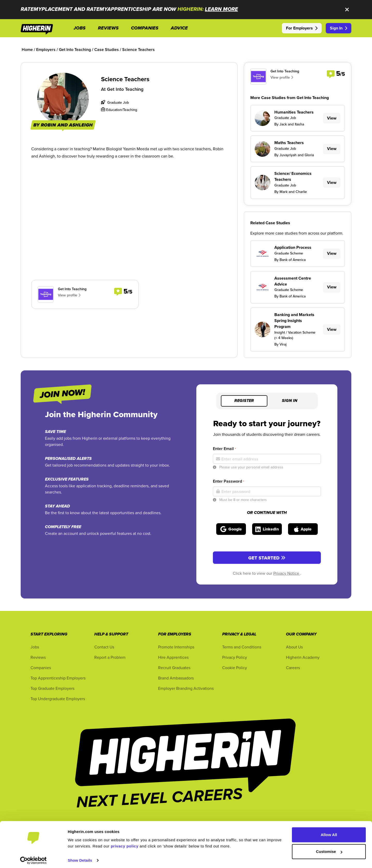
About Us (294, 647)
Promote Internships (176, 647)
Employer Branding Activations (186, 688)
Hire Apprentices (173, 657)
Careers (293, 668)
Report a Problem (110, 657)
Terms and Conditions (242, 647)
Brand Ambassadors (176, 678)
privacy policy (125, 844)
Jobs (35, 647)
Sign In (339, 28)
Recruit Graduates (174, 668)
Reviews (38, 657)
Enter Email (224, 449)
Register (244, 401)
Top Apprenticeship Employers (58, 678)
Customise (329, 849)
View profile (69, 295)
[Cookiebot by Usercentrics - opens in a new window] (33, 858)
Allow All (329, 832)
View (332, 118)
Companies (41, 668)
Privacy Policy (235, 657)
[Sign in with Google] (231, 529)
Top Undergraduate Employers (58, 699)
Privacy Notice (287, 573)
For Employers (302, 28)
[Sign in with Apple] (303, 529)
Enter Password (228, 481)
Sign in (290, 401)
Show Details (80, 858)
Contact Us (104, 647)
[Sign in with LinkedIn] (267, 529)
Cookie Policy (235, 668)
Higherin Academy (303, 657)
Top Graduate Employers (52, 688)
